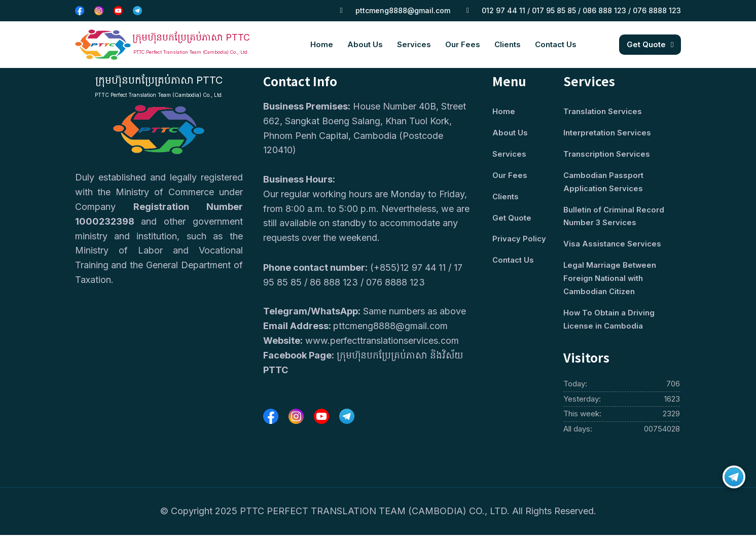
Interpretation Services (607, 133)
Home (322, 44)
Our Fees (463, 44)
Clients (508, 44)
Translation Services (603, 112)
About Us (365, 44)
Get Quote (512, 219)
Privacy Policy (519, 240)
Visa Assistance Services (612, 246)
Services (414, 44)
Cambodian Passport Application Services (603, 183)
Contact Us (556, 44)
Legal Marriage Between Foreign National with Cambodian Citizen (610, 280)
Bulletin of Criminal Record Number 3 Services (614, 217)
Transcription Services (607, 154)
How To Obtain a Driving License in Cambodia (609, 322)
